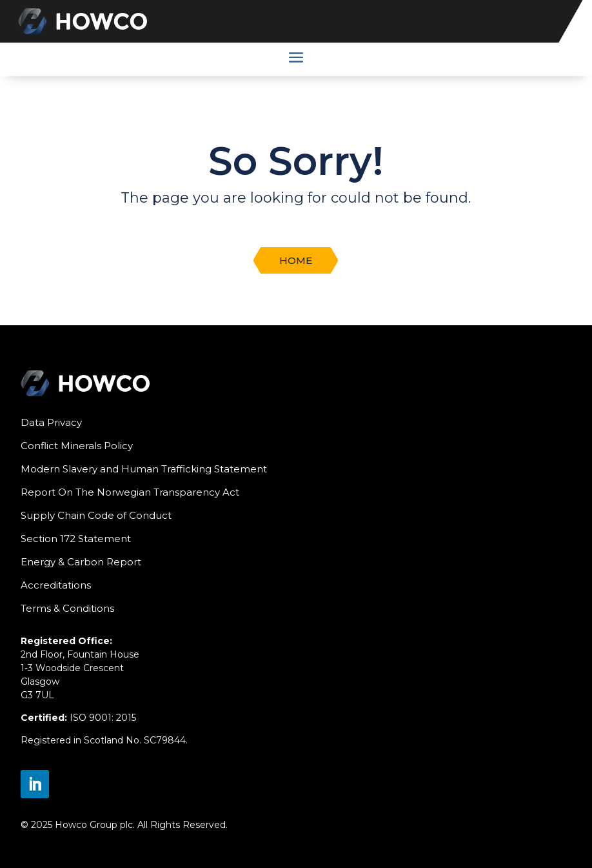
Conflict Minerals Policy (77, 446)
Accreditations (56, 585)
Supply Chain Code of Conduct (96, 515)
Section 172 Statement (76, 539)
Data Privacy (51, 422)
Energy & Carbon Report (81, 562)
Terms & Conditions (67, 608)
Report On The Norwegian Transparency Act (130, 492)
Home (296, 260)
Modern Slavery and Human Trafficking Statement (144, 469)
